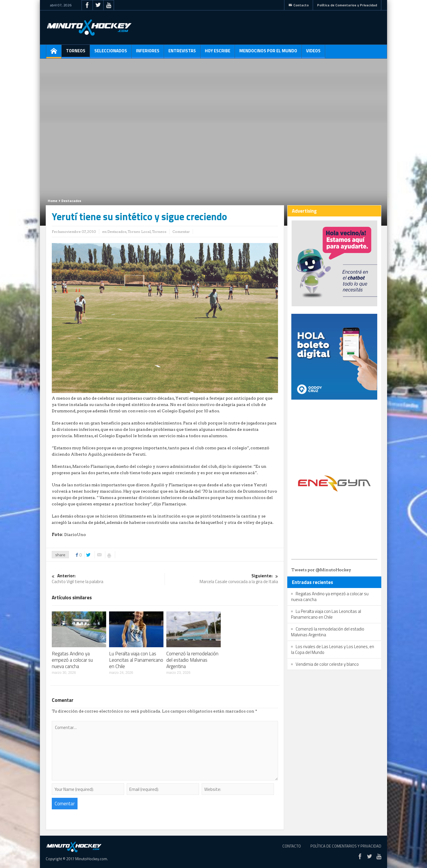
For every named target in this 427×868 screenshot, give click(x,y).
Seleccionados (111, 53)
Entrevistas (182, 53)
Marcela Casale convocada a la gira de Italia (222, 579)
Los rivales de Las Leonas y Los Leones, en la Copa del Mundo (333, 649)
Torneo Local (139, 232)
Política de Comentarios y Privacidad (347, 5)
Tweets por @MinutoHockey (321, 570)
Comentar (181, 232)
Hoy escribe (218, 53)
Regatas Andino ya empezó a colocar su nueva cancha (72, 660)
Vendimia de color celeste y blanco (327, 664)
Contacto (299, 5)
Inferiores (148, 53)
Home (53, 201)
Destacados (71, 201)
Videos (313, 53)
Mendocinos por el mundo (268, 53)
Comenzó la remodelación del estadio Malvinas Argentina (192, 660)
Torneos (76, 53)
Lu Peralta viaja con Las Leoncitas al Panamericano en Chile (136, 660)
